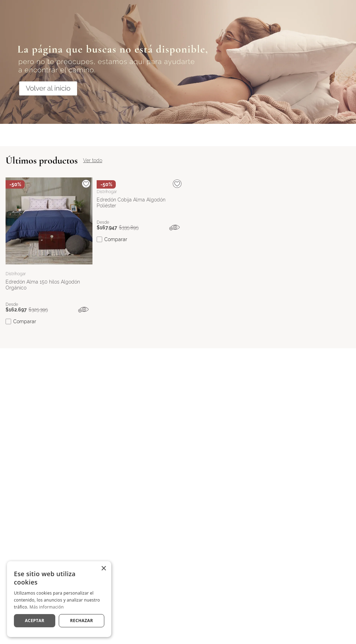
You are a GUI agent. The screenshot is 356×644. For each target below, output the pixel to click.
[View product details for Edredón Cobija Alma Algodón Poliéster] (140, 268)
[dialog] (59, 599)
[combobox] (184, 14)
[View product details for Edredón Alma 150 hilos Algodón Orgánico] (49, 268)
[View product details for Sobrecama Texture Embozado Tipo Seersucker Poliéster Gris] (231, 268)
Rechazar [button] (81, 621)
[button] (87, 340)
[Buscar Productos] (292, 14)
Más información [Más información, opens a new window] (47, 607)
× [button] (103, 569)
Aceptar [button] (34, 621)
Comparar (25, 352)
